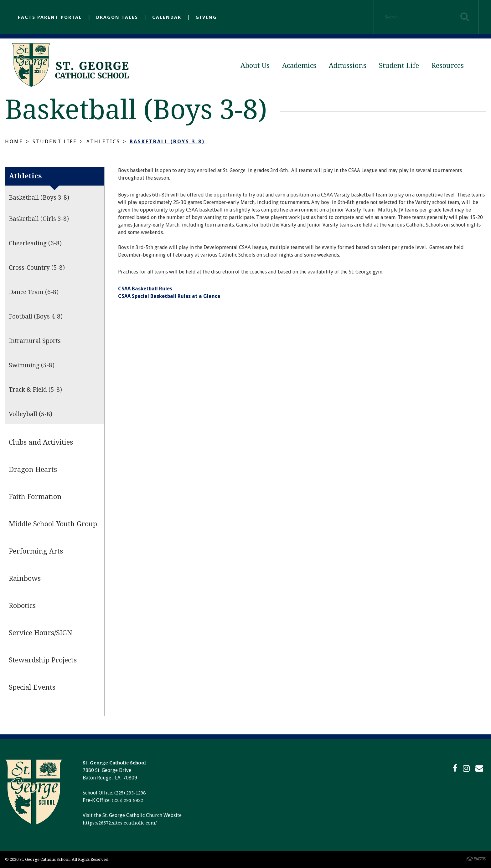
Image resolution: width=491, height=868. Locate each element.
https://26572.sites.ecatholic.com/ (120, 823)
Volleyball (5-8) (31, 414)
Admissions (348, 66)
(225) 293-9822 (127, 800)
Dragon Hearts (33, 470)
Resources (448, 66)
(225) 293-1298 (130, 793)
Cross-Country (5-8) (37, 268)
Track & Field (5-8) (35, 390)
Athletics (103, 142)
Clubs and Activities (41, 442)
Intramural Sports (35, 341)
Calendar (167, 17)
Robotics (22, 606)
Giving (206, 17)
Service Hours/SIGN (41, 633)
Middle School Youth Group (53, 524)
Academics (299, 66)
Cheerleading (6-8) (35, 243)
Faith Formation (35, 497)
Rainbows (25, 578)
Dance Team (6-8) (34, 292)
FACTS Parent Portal (50, 17)
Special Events (32, 687)
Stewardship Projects (43, 660)
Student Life (399, 66)
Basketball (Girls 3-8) (39, 219)
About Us (255, 66)
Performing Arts (36, 551)
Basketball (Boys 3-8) (167, 142)
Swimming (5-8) (32, 365)
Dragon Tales (117, 17)
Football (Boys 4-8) (36, 317)
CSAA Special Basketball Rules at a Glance (169, 296)
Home (14, 142)
